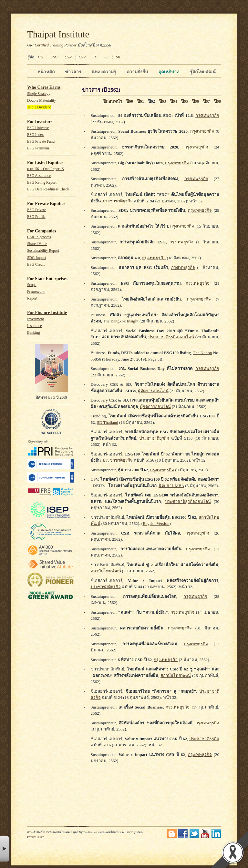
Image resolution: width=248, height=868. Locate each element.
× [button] (5, 849)
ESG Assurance (39, 176)
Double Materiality (41, 101)
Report (32, 298)
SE (107, 57)
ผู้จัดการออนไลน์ (153, 391)
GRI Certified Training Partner (52, 45)
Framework (36, 292)
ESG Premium (38, 148)
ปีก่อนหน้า (113, 101)
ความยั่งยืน (137, 72)
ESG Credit (36, 265)
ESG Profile (36, 217)
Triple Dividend (39, 107)
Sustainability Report (43, 251)
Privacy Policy (36, 837)
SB (118, 57)
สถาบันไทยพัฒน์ (106, 571)
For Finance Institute (47, 313)
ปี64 (174, 101)
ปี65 (185, 101)
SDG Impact (37, 258)
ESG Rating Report (42, 183)
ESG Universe (38, 128)
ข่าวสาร (73, 72)
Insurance (34, 326)
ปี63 (163, 101)
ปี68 (217, 101)
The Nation (202, 353)
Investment (36, 319)
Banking (34, 333)
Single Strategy (39, 94)
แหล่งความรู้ (104, 72)
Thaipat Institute (58, 34)
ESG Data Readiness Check (48, 189)
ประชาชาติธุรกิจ (118, 201)
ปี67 (207, 101)
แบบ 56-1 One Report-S (46, 169)
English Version (156, 523)
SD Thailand (108, 422)
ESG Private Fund (41, 142)
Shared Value (37, 244)
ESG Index (36, 135)
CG (41, 57)
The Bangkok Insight (121, 321)
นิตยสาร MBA (171, 486)
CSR (68, 57)
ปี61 (141, 101)
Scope (32, 285)
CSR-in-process (39, 237)
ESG (54, 57)
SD (95, 57)
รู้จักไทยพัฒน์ (203, 72)
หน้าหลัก (46, 72)
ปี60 (130, 101)
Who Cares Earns (44, 87)
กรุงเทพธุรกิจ (207, 115)
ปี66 (196, 101)
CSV (82, 57)
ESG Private (36, 210)
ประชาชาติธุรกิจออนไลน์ (171, 337)
